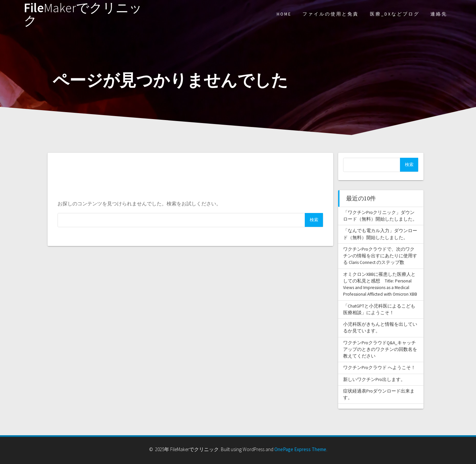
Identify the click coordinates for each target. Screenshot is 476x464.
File (83, 14)
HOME (284, 14)
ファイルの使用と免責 (331, 14)
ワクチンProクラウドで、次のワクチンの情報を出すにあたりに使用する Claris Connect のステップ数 (380, 256)
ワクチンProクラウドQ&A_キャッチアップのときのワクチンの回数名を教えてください (380, 350)
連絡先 (439, 14)
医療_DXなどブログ (395, 14)
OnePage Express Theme (300, 449)
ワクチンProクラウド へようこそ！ (379, 368)
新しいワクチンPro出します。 (374, 380)
